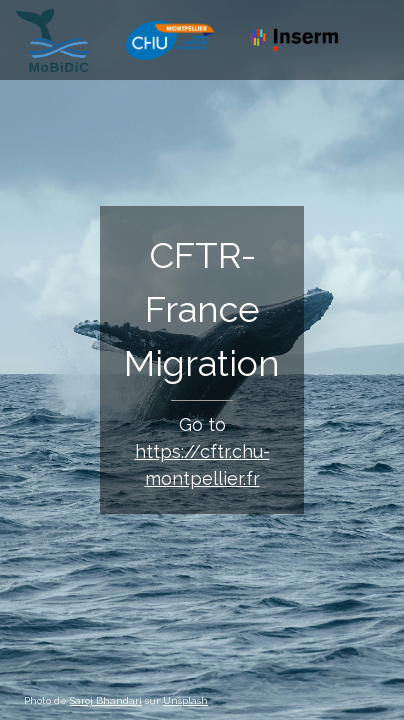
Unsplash (185, 700)
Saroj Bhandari (106, 700)
